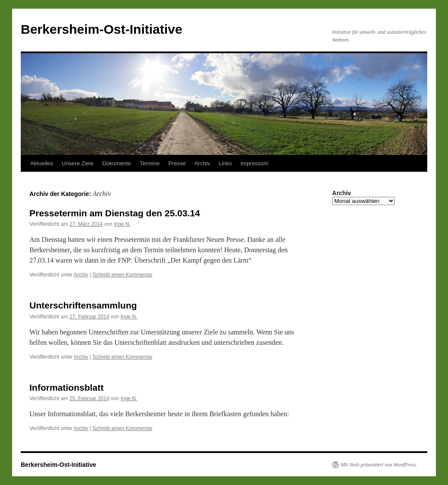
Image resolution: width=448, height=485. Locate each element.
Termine (150, 163)
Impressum (254, 163)
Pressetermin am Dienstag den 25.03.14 (115, 213)
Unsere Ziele (78, 163)
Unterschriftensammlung (83, 305)
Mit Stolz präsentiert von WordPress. (379, 465)
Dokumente (116, 163)
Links (225, 163)
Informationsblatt (67, 387)
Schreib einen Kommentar (123, 275)
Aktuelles (42, 163)
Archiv (202, 163)
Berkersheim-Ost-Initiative (101, 29)
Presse (177, 163)
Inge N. (122, 224)
